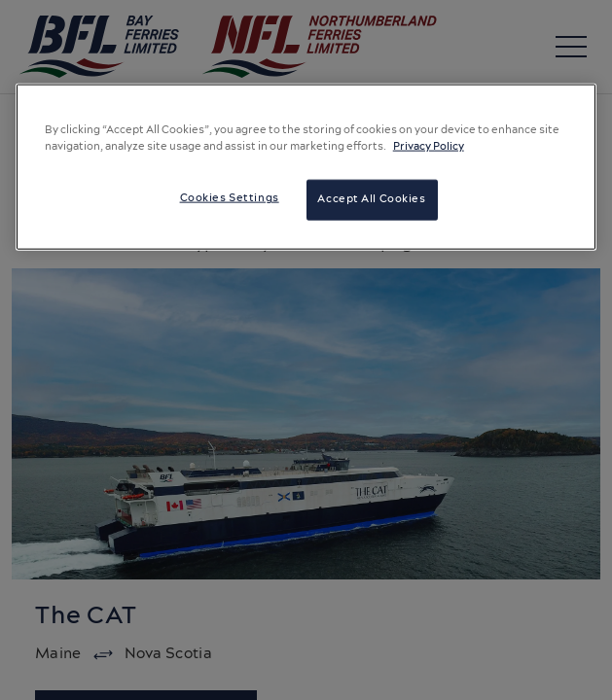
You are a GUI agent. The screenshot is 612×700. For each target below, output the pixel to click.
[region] (306, 167)
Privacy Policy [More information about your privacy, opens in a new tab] (429, 147)
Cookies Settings (230, 198)
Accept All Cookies (371, 199)
